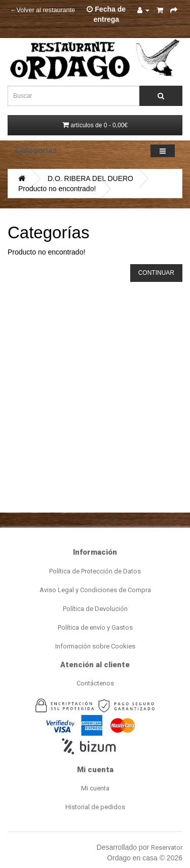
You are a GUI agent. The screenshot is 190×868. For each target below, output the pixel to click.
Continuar (156, 273)
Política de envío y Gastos (95, 627)
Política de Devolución (95, 609)
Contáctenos (95, 683)
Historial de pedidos (95, 807)
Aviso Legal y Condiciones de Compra (95, 590)
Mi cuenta (95, 788)
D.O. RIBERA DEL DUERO (90, 178)
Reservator (167, 847)
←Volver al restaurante (43, 10)
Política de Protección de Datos (95, 571)
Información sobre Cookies (95, 646)
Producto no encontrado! (57, 189)
